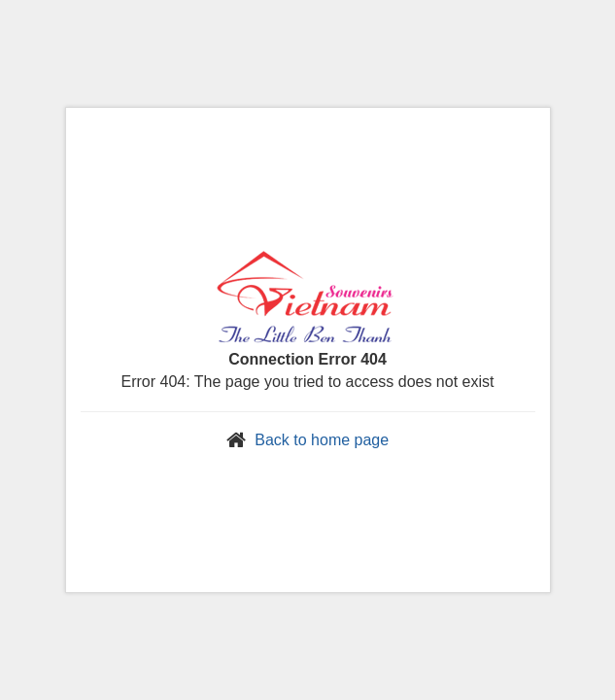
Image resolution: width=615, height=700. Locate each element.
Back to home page (322, 440)
